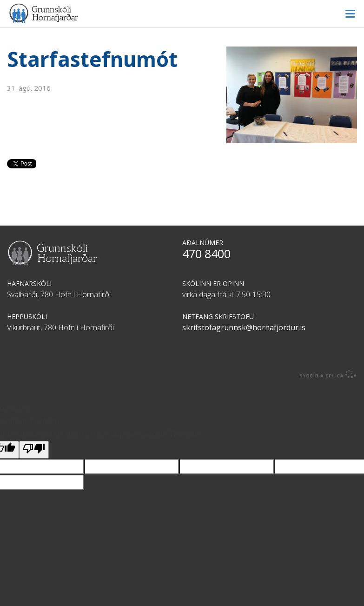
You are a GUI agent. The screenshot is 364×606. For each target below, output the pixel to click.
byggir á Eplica (328, 374)
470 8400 (206, 253)
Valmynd (350, 14)
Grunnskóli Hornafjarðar (182, 13)
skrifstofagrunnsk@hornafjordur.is (244, 327)
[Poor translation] (34, 450)
